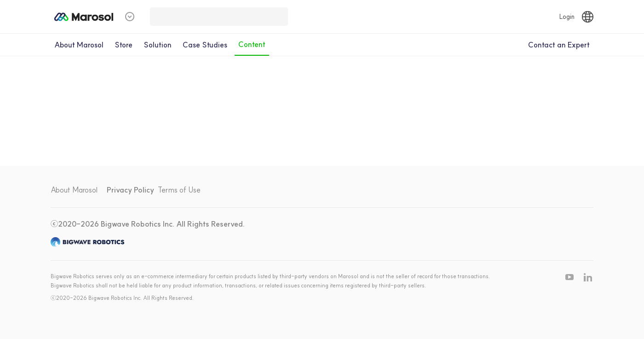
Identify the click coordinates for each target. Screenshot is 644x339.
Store (124, 45)
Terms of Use (179, 190)
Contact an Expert (559, 45)
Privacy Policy (130, 190)
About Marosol (74, 190)
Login (567, 17)
